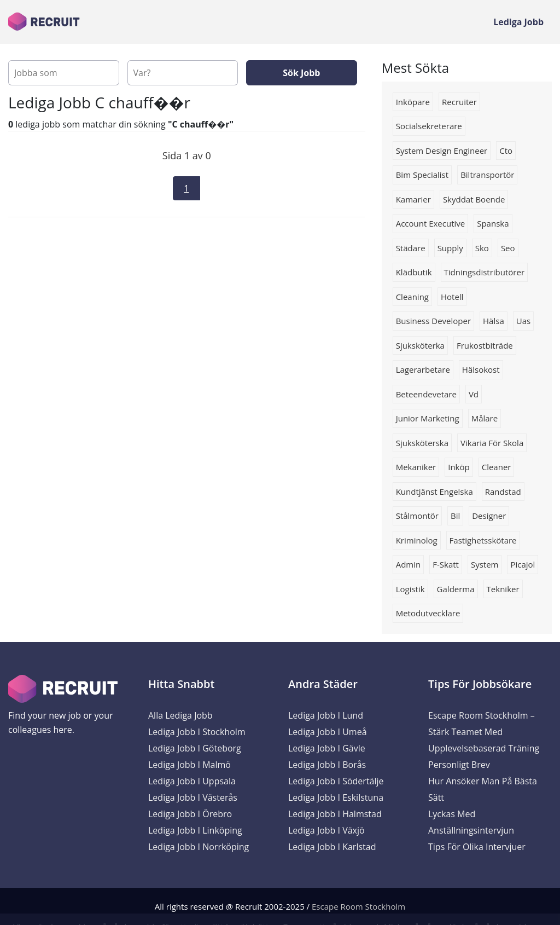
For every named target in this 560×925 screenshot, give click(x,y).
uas (523, 321)
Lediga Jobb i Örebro (190, 814)
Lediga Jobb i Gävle (327, 748)
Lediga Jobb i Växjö (326, 830)
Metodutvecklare (428, 613)
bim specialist (422, 175)
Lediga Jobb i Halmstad (335, 814)
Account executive (431, 223)
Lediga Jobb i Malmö (189, 765)
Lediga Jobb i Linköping (195, 830)
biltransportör (487, 175)
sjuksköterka (420, 345)
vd (474, 394)
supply (450, 248)
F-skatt (446, 564)
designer (489, 516)
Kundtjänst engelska (434, 492)
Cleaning (412, 297)
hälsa (494, 321)
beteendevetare (426, 394)
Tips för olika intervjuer (477, 847)
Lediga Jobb (518, 22)
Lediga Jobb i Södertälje (336, 781)
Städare (411, 248)
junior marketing (428, 418)
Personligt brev (459, 765)
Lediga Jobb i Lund (326, 715)
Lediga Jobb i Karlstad (332, 847)
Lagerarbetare (423, 369)
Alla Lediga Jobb (180, 715)
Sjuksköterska (422, 443)
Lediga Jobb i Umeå (328, 732)
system (485, 564)
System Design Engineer (442, 151)
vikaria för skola (492, 443)
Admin (409, 564)
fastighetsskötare (483, 540)
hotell (452, 297)
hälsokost (481, 369)
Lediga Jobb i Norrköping (199, 847)
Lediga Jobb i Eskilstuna (336, 797)
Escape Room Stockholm (358, 906)
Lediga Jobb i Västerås (193, 797)
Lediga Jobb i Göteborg (195, 748)
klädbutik (414, 272)
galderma (456, 589)
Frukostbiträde (485, 345)
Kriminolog (417, 540)
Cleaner (497, 467)
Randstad (503, 492)
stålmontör (417, 516)
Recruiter (459, 102)
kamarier (413, 199)
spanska (493, 223)
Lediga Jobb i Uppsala (192, 781)
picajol (523, 564)
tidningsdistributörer (485, 272)
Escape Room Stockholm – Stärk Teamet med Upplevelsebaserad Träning (484, 732)
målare (485, 418)
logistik (410, 589)
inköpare (413, 102)
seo (508, 248)
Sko (482, 248)
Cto (506, 151)
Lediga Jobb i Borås (327, 765)
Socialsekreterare (429, 126)
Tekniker (503, 589)
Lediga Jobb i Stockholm (197, 732)
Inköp (459, 467)
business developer (433, 321)
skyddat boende (474, 199)
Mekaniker (416, 467)
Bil (455, 516)
